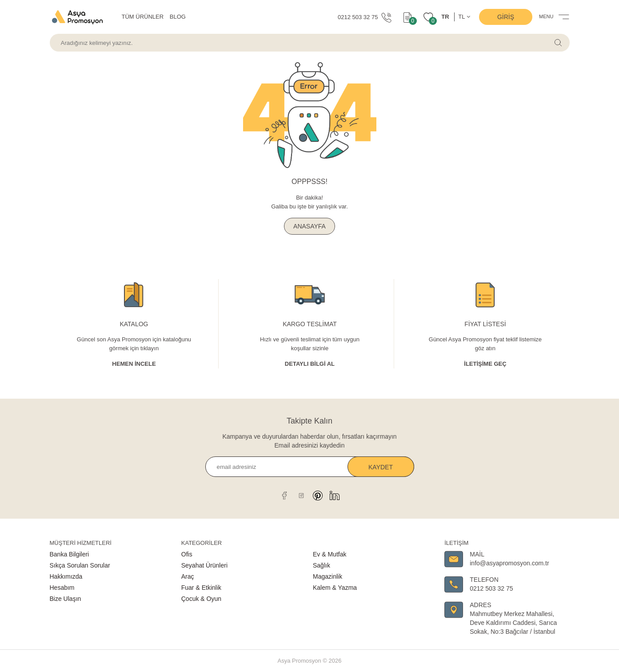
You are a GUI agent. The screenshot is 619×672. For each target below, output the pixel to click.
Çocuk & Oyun (201, 599)
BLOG (178, 17)
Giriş (506, 17)
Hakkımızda (66, 576)
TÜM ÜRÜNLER (143, 17)
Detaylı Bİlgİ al (310, 364)
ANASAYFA (309, 226)
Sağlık (321, 565)
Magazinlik (327, 576)
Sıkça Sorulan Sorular (80, 565)
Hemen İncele (134, 364)
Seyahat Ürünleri (204, 565)
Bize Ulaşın (66, 599)
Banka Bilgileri (70, 554)
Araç (188, 576)
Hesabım (62, 588)
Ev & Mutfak (329, 554)
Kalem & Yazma (335, 588)
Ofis (187, 554)
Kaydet (381, 467)
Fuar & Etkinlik (201, 588)
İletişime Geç (485, 364)
